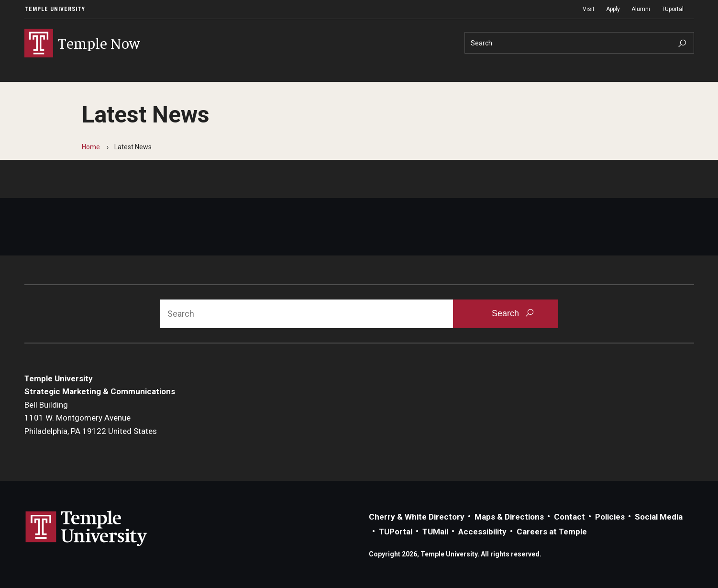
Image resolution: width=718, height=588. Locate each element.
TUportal (673, 9)
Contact (569, 517)
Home (91, 147)
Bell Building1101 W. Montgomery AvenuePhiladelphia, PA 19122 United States (91, 418)
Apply (613, 9)
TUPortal (396, 532)
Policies (610, 517)
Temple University (55, 9)
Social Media (659, 517)
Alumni (641, 9)
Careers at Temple (552, 532)
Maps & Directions (509, 517)
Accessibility (482, 532)
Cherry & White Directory (417, 517)
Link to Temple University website (87, 529)
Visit (589, 9)
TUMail (435, 532)
